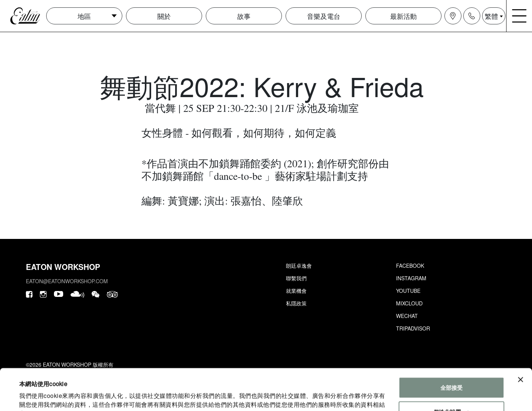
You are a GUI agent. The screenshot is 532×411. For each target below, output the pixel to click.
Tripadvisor (413, 328)
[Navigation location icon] (453, 16)
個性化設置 (452, 374)
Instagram (411, 278)
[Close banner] (521, 342)
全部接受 (451, 350)
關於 (164, 16)
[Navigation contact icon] (472, 16)
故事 (244, 16)
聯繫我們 (296, 278)
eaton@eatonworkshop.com (67, 281)
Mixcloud (409, 303)
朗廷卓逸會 (299, 266)
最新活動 (403, 16)
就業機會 (296, 291)
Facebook (410, 266)
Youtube (408, 291)
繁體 (491, 16)
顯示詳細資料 (36, 396)
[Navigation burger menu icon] (519, 16)
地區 (84, 16)
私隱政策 (296, 303)
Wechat (407, 316)
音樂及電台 (324, 16)
